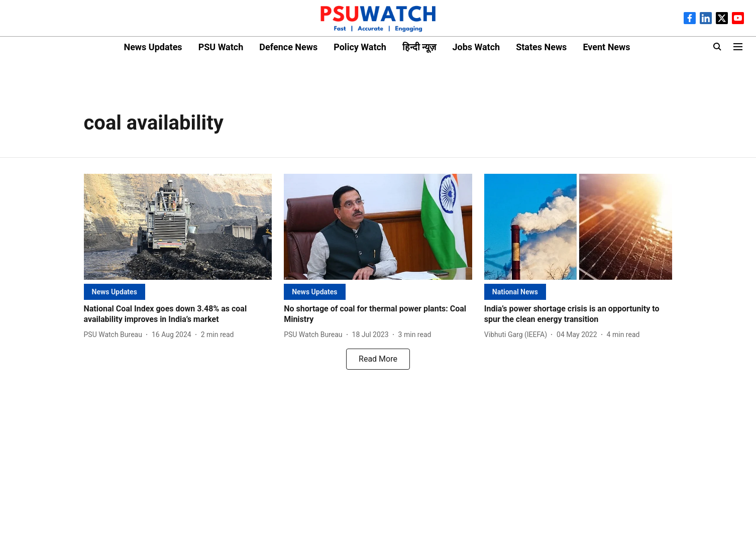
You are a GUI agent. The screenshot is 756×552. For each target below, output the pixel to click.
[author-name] (115, 335)
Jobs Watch (476, 47)
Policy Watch (360, 47)
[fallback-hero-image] (178, 227)
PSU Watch (221, 47)
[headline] (178, 314)
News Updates (153, 47)
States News (541, 47)
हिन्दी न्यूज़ (419, 47)
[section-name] (115, 292)
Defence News (288, 47)
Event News (606, 47)
